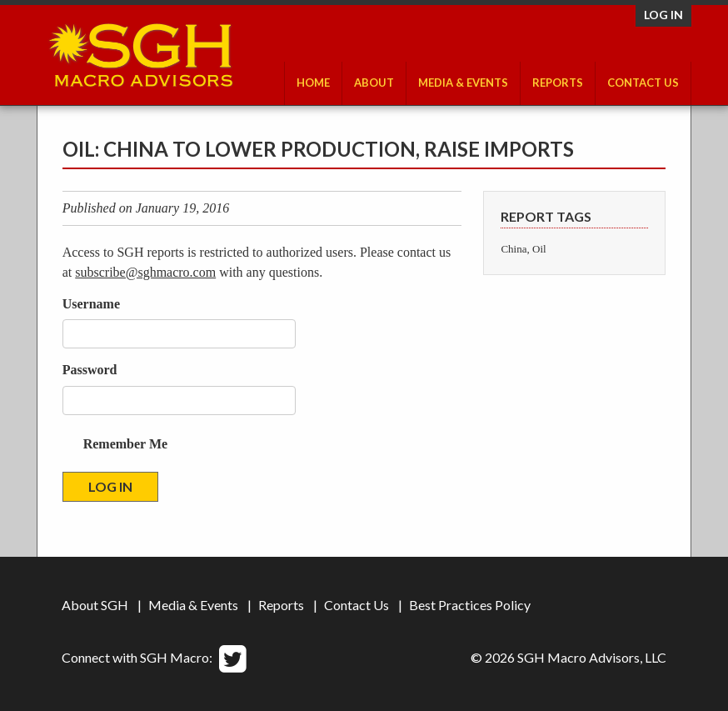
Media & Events (463, 83)
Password (90, 370)
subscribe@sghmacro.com (145, 272)
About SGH (95, 605)
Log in (663, 15)
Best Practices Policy (470, 605)
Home (313, 83)
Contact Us (643, 83)
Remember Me (125, 444)
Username (91, 304)
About (374, 83)
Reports (558, 83)
